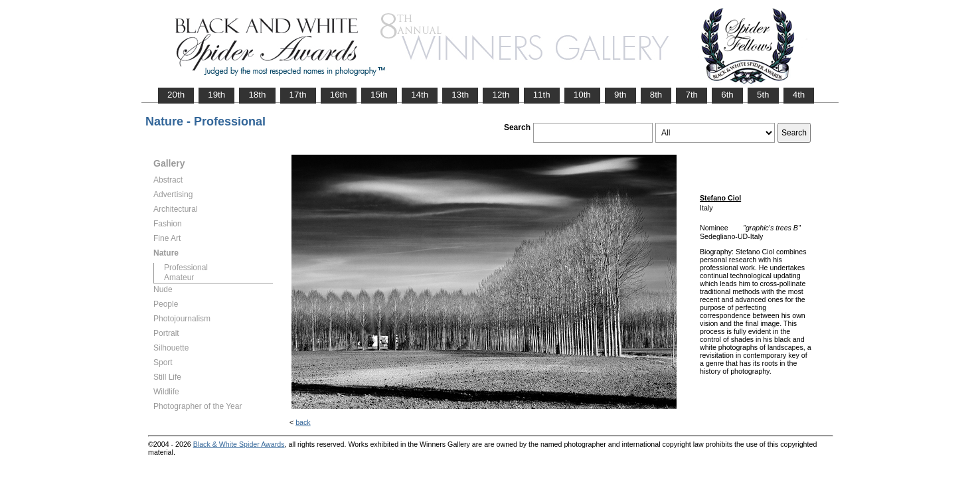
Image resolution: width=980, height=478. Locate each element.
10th (582, 95)
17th (298, 95)
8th (656, 95)
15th (379, 95)
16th (339, 95)
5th (763, 95)
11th (542, 95)
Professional (186, 268)
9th (620, 95)
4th (799, 95)
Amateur (179, 278)
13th (460, 95)
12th (501, 95)
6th (727, 95)
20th (176, 95)
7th (692, 95)
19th (216, 95)
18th (257, 95)
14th (420, 95)
